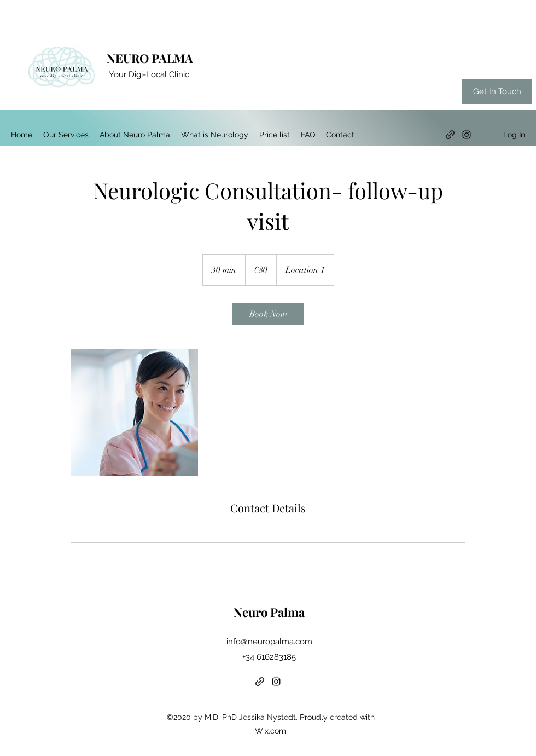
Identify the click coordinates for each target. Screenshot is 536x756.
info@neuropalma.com (269, 642)
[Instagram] (467, 135)
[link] (268, 314)
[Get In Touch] (497, 92)
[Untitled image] (135, 413)
